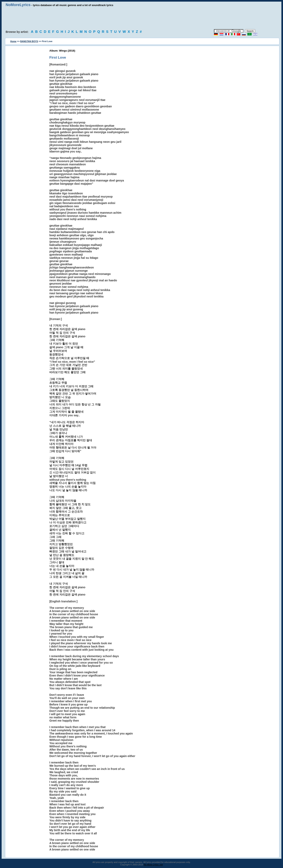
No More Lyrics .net (153, 865)
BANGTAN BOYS (29, 41)
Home (13, 41)
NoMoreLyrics (18, 5)
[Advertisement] (141, 18)
